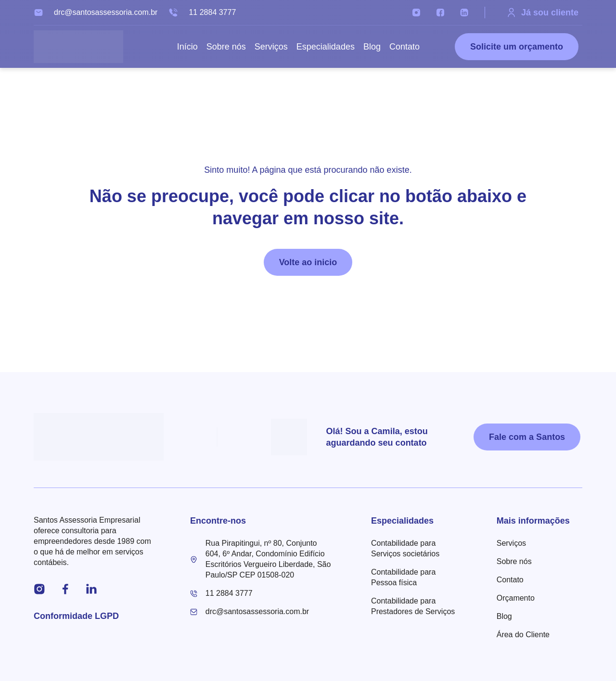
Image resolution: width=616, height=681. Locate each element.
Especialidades (326, 47)
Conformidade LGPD (76, 616)
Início (187, 47)
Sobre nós (226, 47)
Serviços (271, 47)
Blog (372, 47)
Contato (404, 47)
